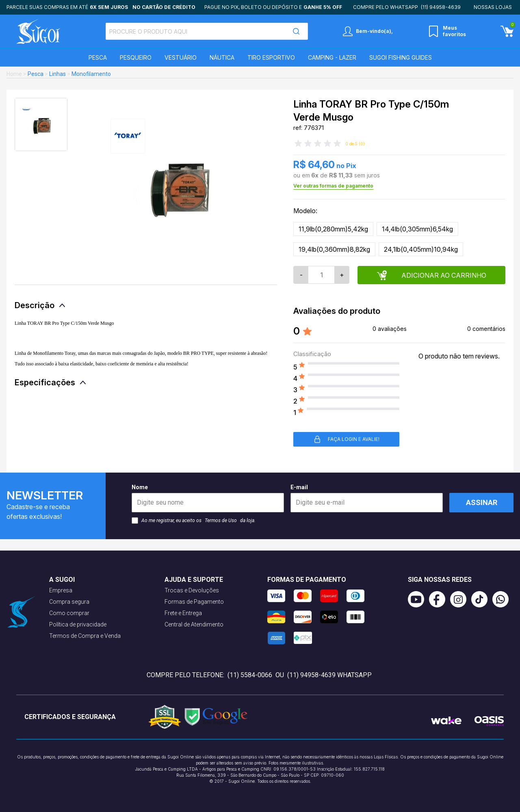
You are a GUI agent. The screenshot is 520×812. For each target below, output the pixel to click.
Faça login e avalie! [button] (346, 439)
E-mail (367, 498)
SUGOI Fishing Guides (401, 57)
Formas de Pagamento (194, 602)
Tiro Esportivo (271, 57)
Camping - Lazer (332, 57)
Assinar (482, 502)
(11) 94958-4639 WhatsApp (329, 675)
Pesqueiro (136, 57)
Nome (208, 498)
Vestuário (181, 57)
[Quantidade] (321, 275)
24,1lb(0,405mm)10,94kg (421, 249)
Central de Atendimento (194, 624)
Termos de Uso (221, 520)
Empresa (61, 590)
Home (14, 74)
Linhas (57, 74)
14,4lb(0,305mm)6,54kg (417, 229)
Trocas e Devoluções (192, 590)
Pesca (98, 57)
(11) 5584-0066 (250, 675)
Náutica (222, 57)
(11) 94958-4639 (441, 7)
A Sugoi (62, 580)
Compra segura (69, 602)
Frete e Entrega (183, 613)
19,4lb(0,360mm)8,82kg (334, 249)
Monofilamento (91, 74)
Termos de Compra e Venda (85, 636)
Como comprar (69, 613)
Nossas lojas (493, 7)
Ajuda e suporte (194, 580)
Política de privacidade (78, 624)
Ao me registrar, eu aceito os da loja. (194, 520)
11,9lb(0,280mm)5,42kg (333, 229)
